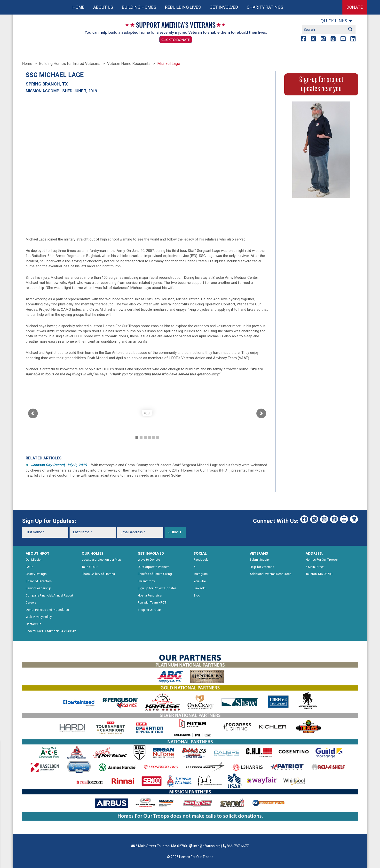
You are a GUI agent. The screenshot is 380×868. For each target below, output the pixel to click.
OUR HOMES (93, 553)
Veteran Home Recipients (129, 64)
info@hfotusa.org (207, 846)
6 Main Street (315, 567)
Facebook (201, 560)
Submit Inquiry (260, 560)
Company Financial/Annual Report (49, 595)
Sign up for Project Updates (157, 588)
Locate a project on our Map (101, 560)
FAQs (29, 567)
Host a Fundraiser (150, 595)
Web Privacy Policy (39, 617)
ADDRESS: (314, 553)
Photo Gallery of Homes (98, 574)
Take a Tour (90, 567)
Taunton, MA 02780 (319, 574)
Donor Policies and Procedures (47, 610)
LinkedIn (200, 588)
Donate (355, 7)
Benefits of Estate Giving (155, 574)
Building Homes (139, 7)
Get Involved (224, 7)
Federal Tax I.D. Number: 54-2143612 (51, 631)
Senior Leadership (38, 588)
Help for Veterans (262, 567)
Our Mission (34, 560)
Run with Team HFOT (152, 602)
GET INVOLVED (151, 553)
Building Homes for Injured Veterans (70, 64)
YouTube (200, 581)
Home (79, 7)
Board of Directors (39, 581)
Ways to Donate (149, 560)
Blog (197, 595)
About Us (103, 7)
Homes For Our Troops (322, 560)
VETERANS (259, 553)
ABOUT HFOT (38, 553)
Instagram (201, 574)
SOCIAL (200, 553)
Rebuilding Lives (183, 7)
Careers (31, 602)
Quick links (334, 21)
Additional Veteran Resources (270, 574)
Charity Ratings (265, 7)
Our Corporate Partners (154, 567)
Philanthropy (146, 581)
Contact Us (33, 624)
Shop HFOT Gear (149, 610)
